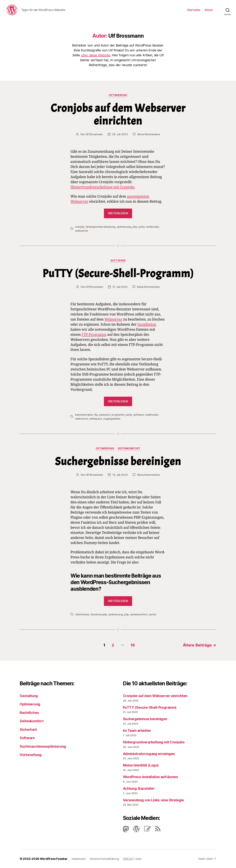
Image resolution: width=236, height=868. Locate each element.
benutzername (84, 415)
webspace (96, 419)
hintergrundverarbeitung (100, 227)
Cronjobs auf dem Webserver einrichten (118, 115)
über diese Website (96, 55)
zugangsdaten (112, 419)
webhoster (152, 227)
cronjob (80, 227)
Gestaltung (29, 696)
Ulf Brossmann (94, 134)
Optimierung (118, 95)
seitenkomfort (139, 614)
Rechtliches (29, 713)
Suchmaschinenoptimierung (43, 746)
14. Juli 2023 (120, 475)
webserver (82, 231)
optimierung (124, 227)
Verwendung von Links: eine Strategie (153, 800)
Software (118, 260)
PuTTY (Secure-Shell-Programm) (118, 273)
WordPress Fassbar (54, 859)
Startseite (194, 10)
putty (142, 227)
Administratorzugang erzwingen (149, 754)
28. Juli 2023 (120, 134)
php (135, 227)
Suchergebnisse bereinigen (118, 461)
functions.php (99, 614)
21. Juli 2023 (120, 287)
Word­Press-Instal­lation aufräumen (150, 777)
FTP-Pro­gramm (94, 335)
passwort (105, 415)
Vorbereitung (31, 755)
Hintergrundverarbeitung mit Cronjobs (103, 187)
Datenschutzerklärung (104, 859)
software (139, 415)
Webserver (113, 319)
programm (118, 415)
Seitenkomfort (129, 448)
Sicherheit (28, 730)
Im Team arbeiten (137, 731)
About (208, 10)
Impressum (79, 859)
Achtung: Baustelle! (139, 789)
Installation (147, 325)
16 (133, 645)
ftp (96, 415)
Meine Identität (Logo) (141, 765)
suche (153, 614)
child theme (82, 614)
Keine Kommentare (149, 134)
